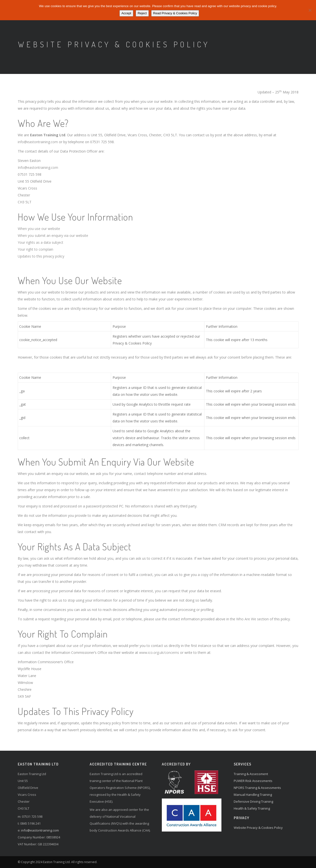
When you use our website (39, 229)
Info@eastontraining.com (38, 167)
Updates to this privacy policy (41, 256)
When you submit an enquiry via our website (53, 235)
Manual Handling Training (253, 795)
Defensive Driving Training (253, 801)
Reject (142, 13)
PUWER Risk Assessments (253, 781)
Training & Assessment (251, 774)
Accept (126, 13)
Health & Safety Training (252, 808)
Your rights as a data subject (41, 242)
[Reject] (310, 10)
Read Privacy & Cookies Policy (175, 13)
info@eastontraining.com (38, 142)
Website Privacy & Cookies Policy (258, 828)
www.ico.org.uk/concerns (159, 652)
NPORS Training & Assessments (257, 788)
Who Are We (246, 619)
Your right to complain (35, 249)
